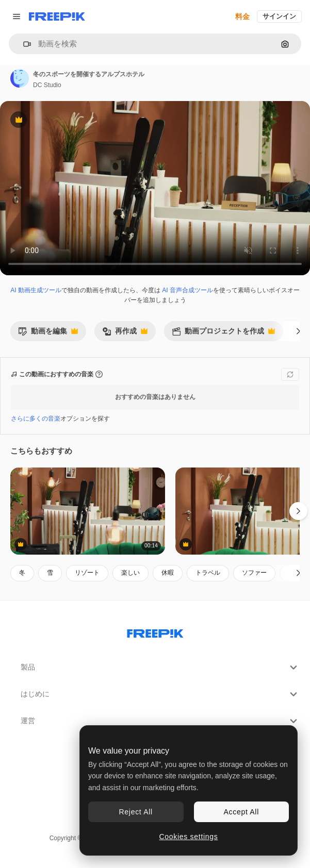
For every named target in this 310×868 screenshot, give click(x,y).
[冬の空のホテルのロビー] (88, 511)
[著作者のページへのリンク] (20, 78)
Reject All (136, 812)
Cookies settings (189, 837)
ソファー (254, 573)
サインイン (279, 16)
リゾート (87, 573)
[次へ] (298, 331)
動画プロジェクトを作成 (223, 334)
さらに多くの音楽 (36, 419)
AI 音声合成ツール (187, 290)
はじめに (160, 694)
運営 (160, 721)
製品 (160, 667)
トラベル (208, 573)
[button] (23, 44)
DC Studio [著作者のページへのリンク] (47, 85)
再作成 (125, 334)
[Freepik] (57, 16)
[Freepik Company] (155, 631)
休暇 (168, 573)
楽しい (130, 573)
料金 (242, 16)
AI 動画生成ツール (36, 290)
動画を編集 (48, 334)
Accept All (241, 812)
